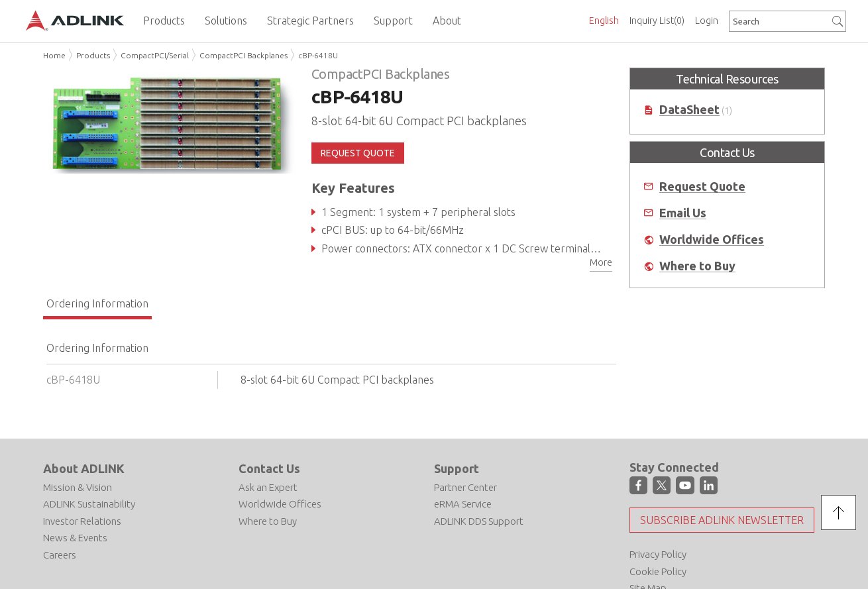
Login (707, 21)
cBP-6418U (318, 55)
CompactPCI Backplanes (244, 55)
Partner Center (465, 487)
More (601, 262)
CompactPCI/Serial (155, 55)
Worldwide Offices (712, 240)
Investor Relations (82, 521)
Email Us (683, 213)
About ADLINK (84, 468)
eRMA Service (463, 504)
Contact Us (269, 468)
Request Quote (702, 187)
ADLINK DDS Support (479, 521)
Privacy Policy (658, 554)
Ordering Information (97, 303)
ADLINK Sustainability (89, 504)
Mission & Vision (78, 487)
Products (93, 55)
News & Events (75, 538)
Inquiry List (657, 21)
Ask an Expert (268, 487)
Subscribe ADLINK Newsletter (722, 520)
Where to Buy (697, 266)
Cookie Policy (658, 571)
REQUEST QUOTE (358, 153)
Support (457, 468)
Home (54, 55)
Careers (60, 555)
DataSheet (689, 110)
